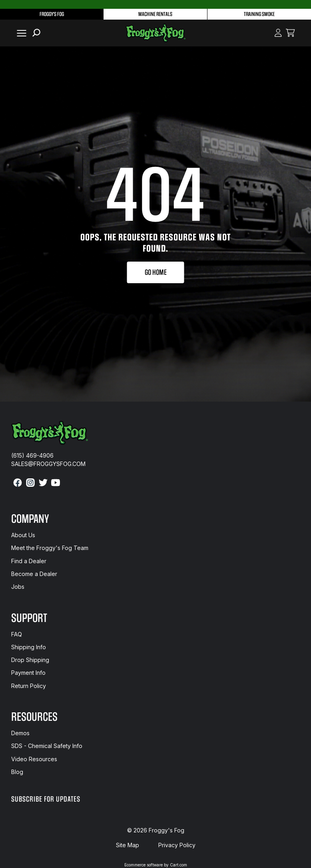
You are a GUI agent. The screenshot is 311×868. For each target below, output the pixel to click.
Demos (20, 733)
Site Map (128, 845)
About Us (23, 535)
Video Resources (34, 759)
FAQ (17, 634)
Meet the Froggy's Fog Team (50, 548)
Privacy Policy (177, 845)
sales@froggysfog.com (48, 464)
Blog (17, 772)
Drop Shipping (30, 660)
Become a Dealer (34, 574)
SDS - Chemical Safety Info (47, 746)
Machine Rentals (155, 14)
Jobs (18, 587)
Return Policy (29, 686)
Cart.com (178, 865)
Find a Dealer (29, 561)
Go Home (156, 272)
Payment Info (28, 673)
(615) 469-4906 (32, 455)
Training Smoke (259, 14)
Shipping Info (29, 647)
